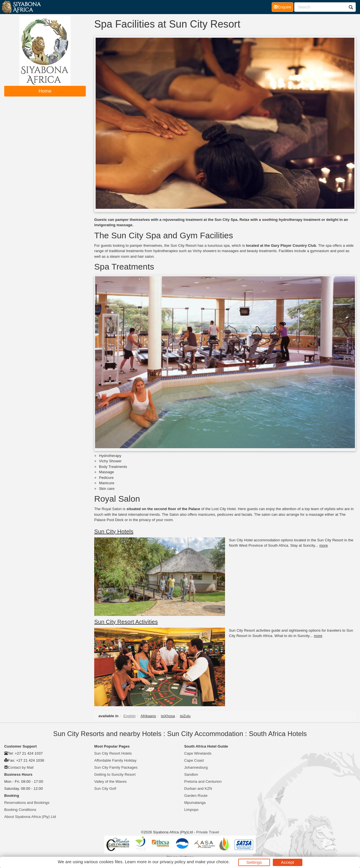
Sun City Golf (105, 789)
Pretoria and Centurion (203, 781)
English (130, 716)
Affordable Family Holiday (115, 760)
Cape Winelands (198, 753)
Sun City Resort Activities (126, 622)
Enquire (283, 7)
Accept (287, 862)
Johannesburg (196, 767)
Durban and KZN (198, 789)
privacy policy (173, 862)
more (323, 545)
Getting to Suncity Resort (115, 774)
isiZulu (185, 716)
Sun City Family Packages (116, 767)
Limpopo (191, 810)
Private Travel (208, 832)
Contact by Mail (21, 767)
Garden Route (196, 796)
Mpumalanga (195, 803)
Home (45, 91)
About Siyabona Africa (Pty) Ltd (30, 817)
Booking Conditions (20, 810)
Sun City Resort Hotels (113, 753)
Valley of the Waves (110, 781)
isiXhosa (168, 716)
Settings (254, 862)
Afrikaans (148, 716)
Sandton (191, 774)
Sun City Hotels (114, 531)
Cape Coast (194, 760)
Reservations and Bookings (27, 803)
